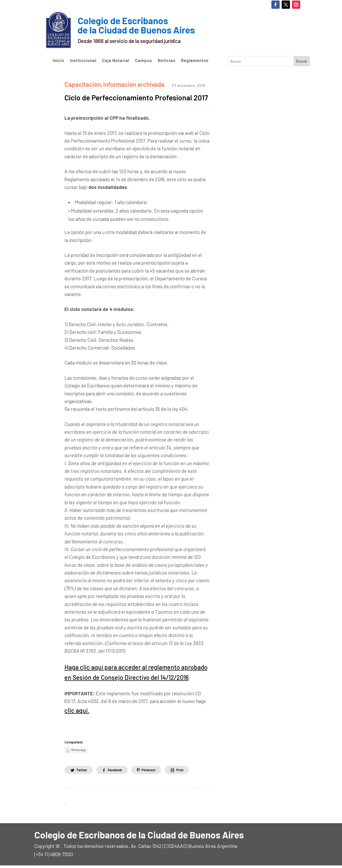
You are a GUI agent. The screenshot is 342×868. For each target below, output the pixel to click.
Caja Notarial (116, 60)
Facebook (119, 772)
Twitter (83, 772)
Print (189, 772)
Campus (144, 60)
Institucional (83, 60)
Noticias (166, 60)
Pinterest (155, 772)
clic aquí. (73, 714)
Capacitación (79, 83)
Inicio (58, 60)
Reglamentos (195, 60)
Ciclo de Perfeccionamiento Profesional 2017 (120, 100)
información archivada (119, 83)
